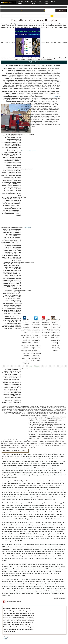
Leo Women (28, 228)
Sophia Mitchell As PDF (14, 602)
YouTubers (56, 97)
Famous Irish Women (30, 151)
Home (5, 639)
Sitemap (6, 637)
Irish (22, 151)
